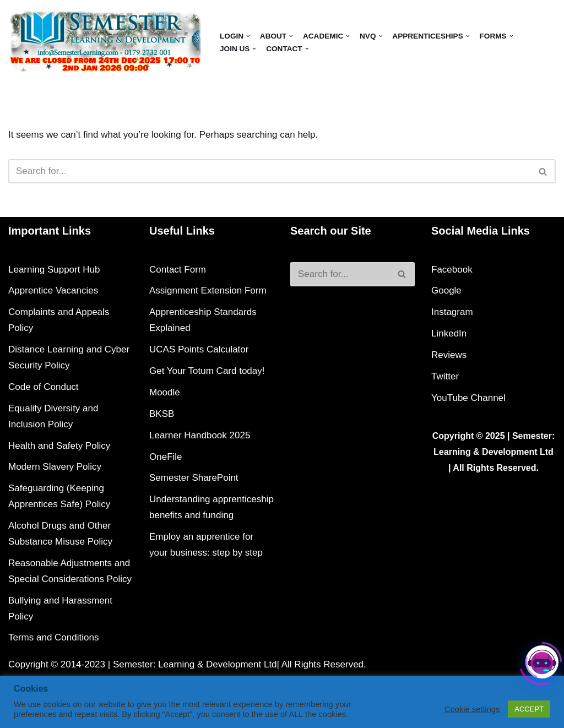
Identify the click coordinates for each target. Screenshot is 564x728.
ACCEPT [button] (529, 709)
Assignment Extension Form (208, 290)
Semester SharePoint (194, 478)
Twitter (445, 376)
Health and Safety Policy (59, 446)
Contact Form (178, 270)
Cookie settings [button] (472, 709)
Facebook (452, 270)
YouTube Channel (468, 398)
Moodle (165, 392)
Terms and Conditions (53, 637)
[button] (248, 36)
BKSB (162, 414)
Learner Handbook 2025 (200, 435)
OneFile (166, 457)
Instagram (452, 312)
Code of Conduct (44, 387)
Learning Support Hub (54, 270)
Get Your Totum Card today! (207, 371)
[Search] (270, 171)
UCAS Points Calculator (199, 349)
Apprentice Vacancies (53, 290)
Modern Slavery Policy (55, 467)
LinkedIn (449, 333)
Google (446, 290)
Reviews (449, 355)
